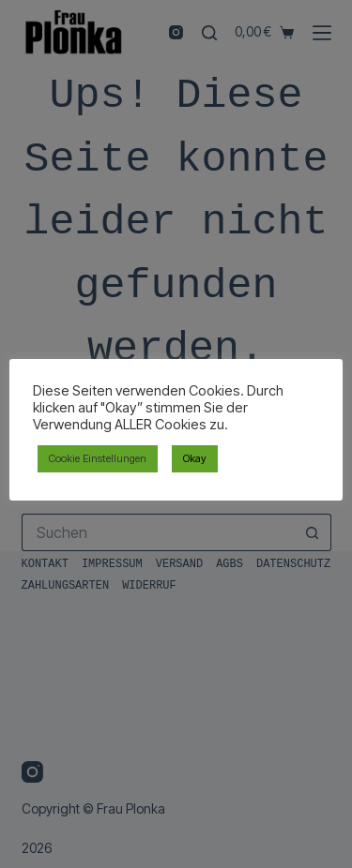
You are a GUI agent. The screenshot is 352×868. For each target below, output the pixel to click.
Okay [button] (195, 458)
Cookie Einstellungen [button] (98, 458)
